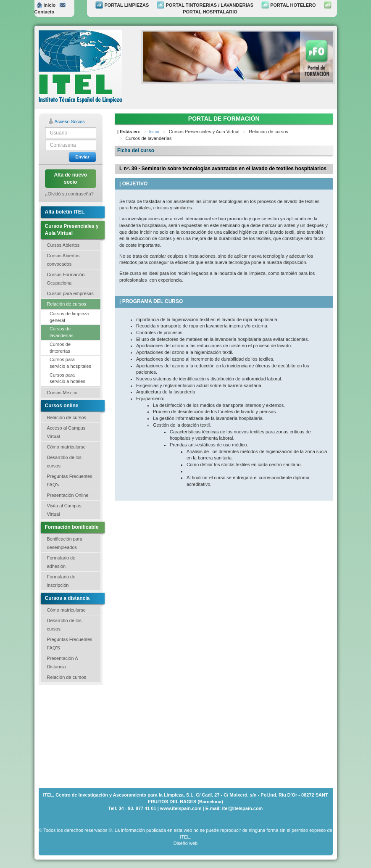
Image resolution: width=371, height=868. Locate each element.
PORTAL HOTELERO (288, 5)
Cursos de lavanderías (62, 332)
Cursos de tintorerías (60, 348)
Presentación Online (68, 495)
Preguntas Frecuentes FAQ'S (70, 644)
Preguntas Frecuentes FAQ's (70, 480)
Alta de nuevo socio (70, 178)
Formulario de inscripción (61, 581)
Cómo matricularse (66, 447)
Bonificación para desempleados (65, 543)
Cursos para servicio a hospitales (70, 363)
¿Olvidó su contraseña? (69, 194)
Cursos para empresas (70, 293)
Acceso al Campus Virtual (66, 432)
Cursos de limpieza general (69, 317)
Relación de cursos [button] (67, 304)
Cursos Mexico (62, 393)
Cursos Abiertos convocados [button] (63, 260)
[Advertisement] (81, 735)
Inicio (46, 5)
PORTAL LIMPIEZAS (122, 5)
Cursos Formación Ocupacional (66, 279)
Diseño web (185, 843)
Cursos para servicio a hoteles (67, 378)
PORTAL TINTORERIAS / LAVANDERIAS (205, 5)
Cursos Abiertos (63, 245)
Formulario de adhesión (61, 562)
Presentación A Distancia (63, 662)
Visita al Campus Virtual (64, 510)
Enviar (82, 157)
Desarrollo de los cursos (64, 462)
